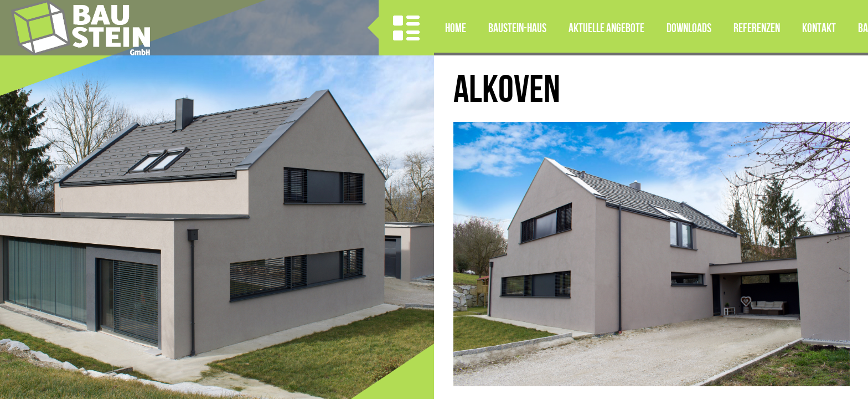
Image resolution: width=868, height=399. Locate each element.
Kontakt (819, 28)
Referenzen (757, 28)
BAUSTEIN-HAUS (517, 28)
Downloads (689, 28)
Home (456, 28)
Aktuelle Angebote (606, 28)
